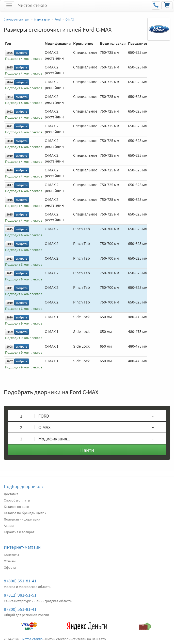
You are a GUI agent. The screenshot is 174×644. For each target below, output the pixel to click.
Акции (9, 526)
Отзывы (10, 561)
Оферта (10, 567)
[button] (87, 416)
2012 (10, 273)
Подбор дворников (23, 486)
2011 (10, 288)
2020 (10, 141)
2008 (10, 346)
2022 (10, 111)
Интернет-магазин (22, 547)
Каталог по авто (16, 507)
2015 (10, 214)
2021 (10, 126)
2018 (10, 170)
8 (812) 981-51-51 (20, 595)
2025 (10, 67)
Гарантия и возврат (19, 532)
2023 (10, 97)
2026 (10, 53)
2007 (10, 361)
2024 (10, 82)
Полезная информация (22, 519)
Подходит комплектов (24, 59)
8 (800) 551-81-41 (20, 581)
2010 (10, 303)
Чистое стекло (33, 5)
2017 (10, 185)
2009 (10, 332)
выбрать (22, 53)
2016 (10, 200)
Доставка (11, 494)
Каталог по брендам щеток (25, 513)
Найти (87, 450)
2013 (10, 258)
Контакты (11, 555)
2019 (10, 156)
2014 (10, 244)
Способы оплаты (17, 500)
